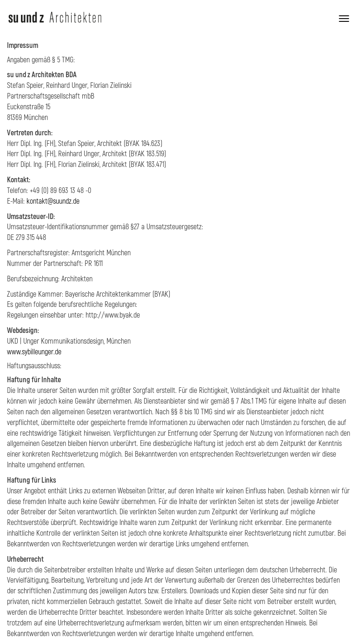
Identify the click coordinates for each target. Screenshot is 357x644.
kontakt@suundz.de (53, 201)
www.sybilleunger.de (34, 352)
